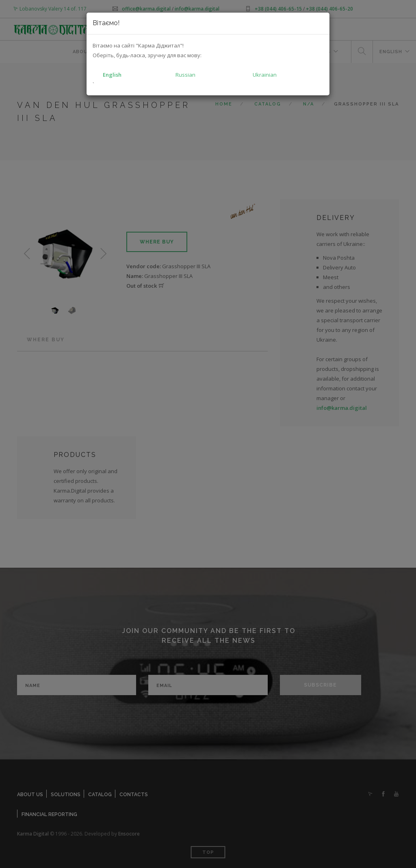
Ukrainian (265, 75)
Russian (185, 75)
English (112, 75)
